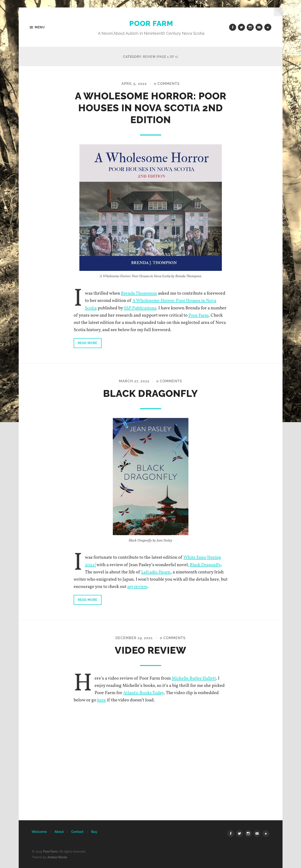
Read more (88, 343)
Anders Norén (57, 857)
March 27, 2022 (134, 381)
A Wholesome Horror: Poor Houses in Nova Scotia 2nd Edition (151, 108)
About (59, 832)
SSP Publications (140, 308)
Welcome (39, 832)
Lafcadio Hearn (156, 572)
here (102, 700)
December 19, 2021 (134, 638)
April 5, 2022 (134, 84)
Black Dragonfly (151, 393)
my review (137, 587)
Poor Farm (151, 23)
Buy (94, 832)
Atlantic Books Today (144, 693)
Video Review (150, 650)
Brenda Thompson (139, 294)
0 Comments (167, 84)
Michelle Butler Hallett (194, 678)
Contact (77, 832)
